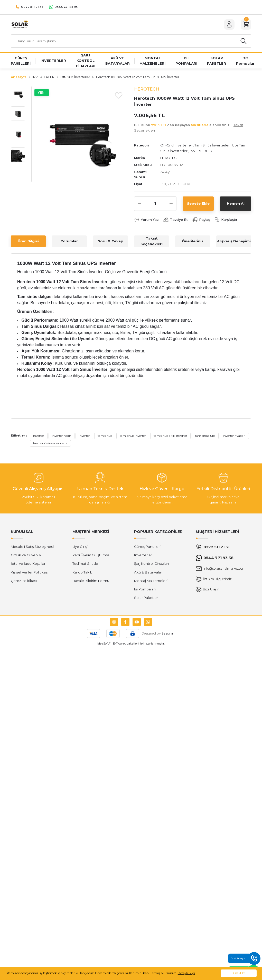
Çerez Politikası (24, 582)
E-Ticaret (119, 645)
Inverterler (143, 557)
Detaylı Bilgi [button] (186, 973)
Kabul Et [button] (239, 973)
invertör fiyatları (234, 437)
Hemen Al (236, 205)
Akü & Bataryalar (148, 573)
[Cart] (246, 25)
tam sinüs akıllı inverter (170, 437)
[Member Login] (228, 25)
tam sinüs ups (205, 437)
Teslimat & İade (85, 565)
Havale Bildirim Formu (91, 582)
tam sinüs (105, 437)
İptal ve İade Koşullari (29, 565)
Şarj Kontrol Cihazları (151, 565)
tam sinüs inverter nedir (50, 445)
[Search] (131, 42)
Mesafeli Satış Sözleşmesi (32, 548)
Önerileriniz (193, 243)
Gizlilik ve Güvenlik (26, 557)
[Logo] (20, 25)
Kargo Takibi (83, 573)
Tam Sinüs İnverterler (213, 147)
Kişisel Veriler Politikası (30, 573)
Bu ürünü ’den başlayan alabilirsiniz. (189, 129)
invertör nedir (62, 437)
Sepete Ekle (198, 205)
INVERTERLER (202, 152)
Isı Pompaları (145, 591)
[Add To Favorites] (119, 96)
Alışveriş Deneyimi (234, 243)
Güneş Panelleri (147, 548)
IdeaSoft (104, 645)
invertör (84, 437)
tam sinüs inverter (133, 437)
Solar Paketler (146, 599)
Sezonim (169, 635)
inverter (39, 437)
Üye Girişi (80, 548)
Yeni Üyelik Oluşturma (91, 557)
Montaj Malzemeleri (151, 582)
